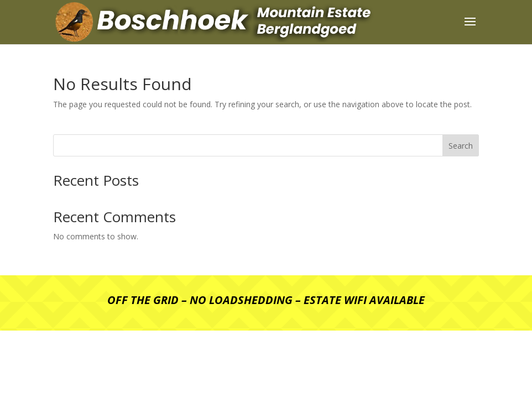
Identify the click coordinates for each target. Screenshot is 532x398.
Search (461, 146)
